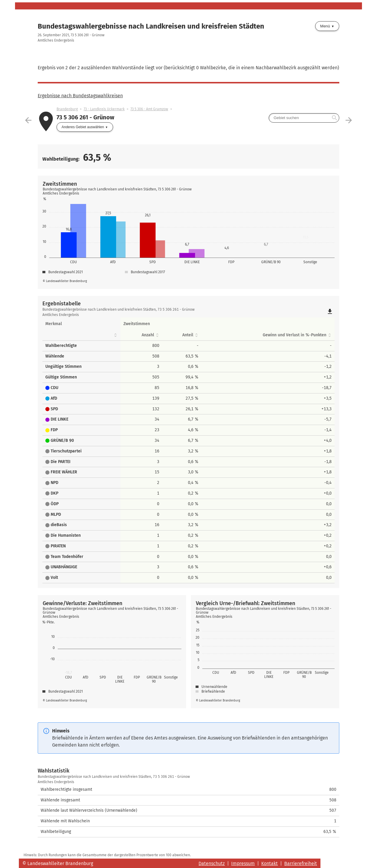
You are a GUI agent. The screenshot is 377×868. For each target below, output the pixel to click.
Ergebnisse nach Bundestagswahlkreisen (80, 96)
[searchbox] (304, 118)
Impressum (243, 863)
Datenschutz (212, 863)
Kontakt (269, 863)
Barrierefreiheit (301, 863)
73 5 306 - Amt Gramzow (149, 109)
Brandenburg (67, 109)
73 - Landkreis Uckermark (104, 109)
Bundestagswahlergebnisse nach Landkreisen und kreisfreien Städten (151, 26)
